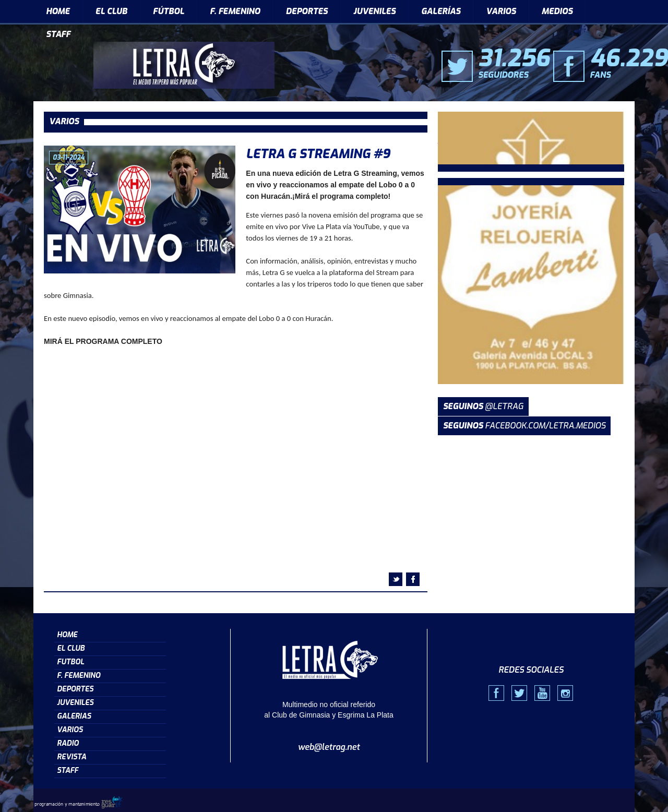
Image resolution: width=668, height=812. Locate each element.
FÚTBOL (169, 11)
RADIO (68, 743)
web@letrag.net (329, 747)
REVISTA (71, 757)
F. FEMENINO (235, 11)
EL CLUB (111, 11)
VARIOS (501, 11)
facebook (413, 579)
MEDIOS (557, 11)
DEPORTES (307, 11)
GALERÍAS (441, 11)
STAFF (58, 34)
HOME (58, 11)
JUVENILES (374, 11)
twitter (396, 579)
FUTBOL (70, 662)
